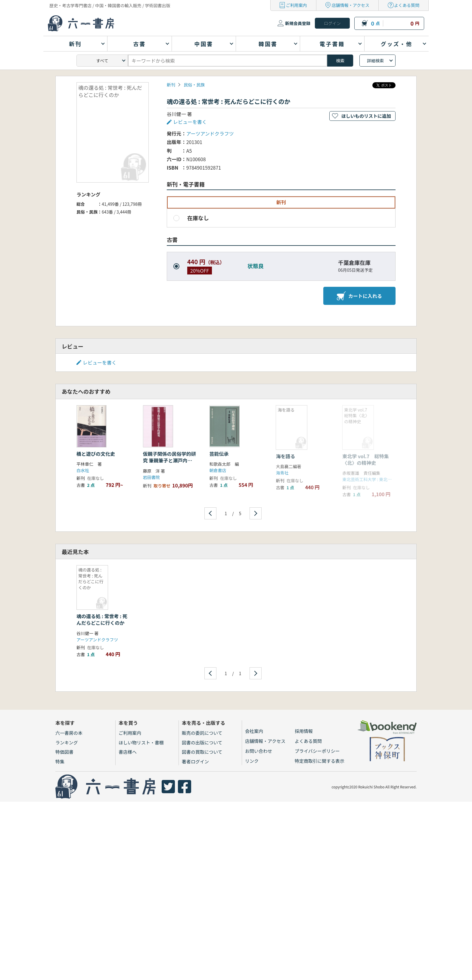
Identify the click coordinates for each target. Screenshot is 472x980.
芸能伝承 (219, 454)
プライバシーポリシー (317, 751)
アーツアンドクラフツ (210, 133)
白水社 (83, 470)
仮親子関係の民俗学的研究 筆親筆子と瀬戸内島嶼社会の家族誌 (169, 460)
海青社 (282, 473)
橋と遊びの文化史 (96, 454)
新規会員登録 (298, 23)
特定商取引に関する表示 (320, 761)
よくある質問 (407, 5)
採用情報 (304, 731)
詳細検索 (375, 61)
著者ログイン (195, 761)
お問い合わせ (259, 751)
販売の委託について (202, 733)
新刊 (171, 85)
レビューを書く (190, 122)
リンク (252, 761)
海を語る (285, 456)
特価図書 (64, 752)
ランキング (67, 742)
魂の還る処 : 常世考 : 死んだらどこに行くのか (102, 619)
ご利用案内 (297, 5)
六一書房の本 (69, 733)
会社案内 (254, 731)
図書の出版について (202, 742)
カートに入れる (359, 296)
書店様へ (128, 752)
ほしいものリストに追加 (366, 116)
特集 (60, 761)
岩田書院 (151, 477)
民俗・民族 (194, 85)
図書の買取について (202, 752)
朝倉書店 (218, 470)
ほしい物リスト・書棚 (141, 742)
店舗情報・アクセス (351, 5)
